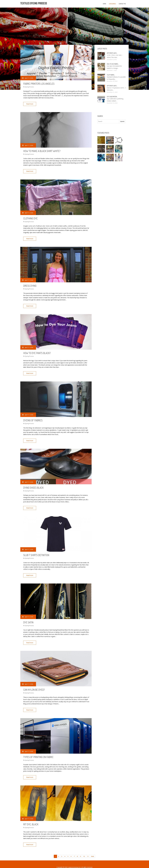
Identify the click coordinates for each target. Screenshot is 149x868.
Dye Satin (28, 618)
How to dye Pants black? (37, 351)
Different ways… (112, 53)
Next (93, 850)
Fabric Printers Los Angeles (39, 84)
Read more (30, 104)
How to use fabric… (113, 64)
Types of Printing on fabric (38, 752)
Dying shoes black (33, 485)
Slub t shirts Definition (36, 551)
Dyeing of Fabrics (33, 418)
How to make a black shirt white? (42, 150)
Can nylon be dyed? (34, 685)
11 (88, 850)
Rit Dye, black (31, 819)
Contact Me (122, 4)
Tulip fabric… (111, 75)
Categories (112, 4)
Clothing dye (30, 217)
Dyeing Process (29, 87)
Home (104, 4)
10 (84, 850)
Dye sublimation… (112, 97)
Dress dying (30, 284)
